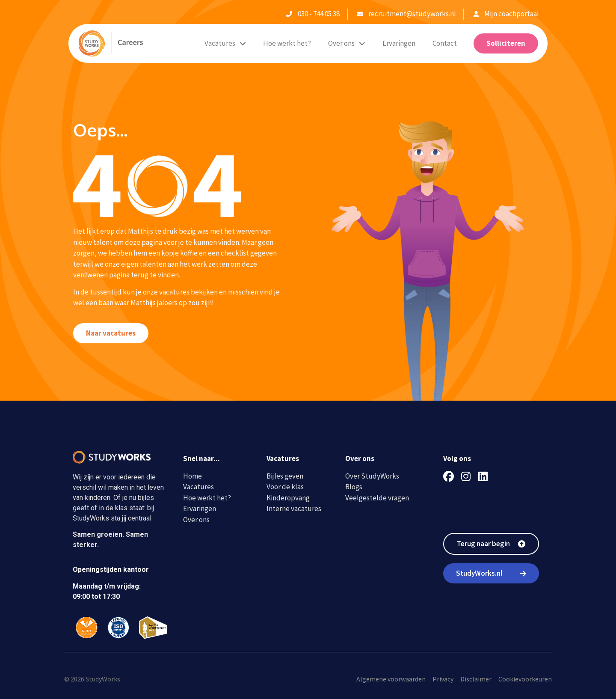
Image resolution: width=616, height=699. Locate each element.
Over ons (347, 43)
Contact (445, 43)
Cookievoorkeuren (525, 679)
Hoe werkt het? (287, 43)
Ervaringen (399, 43)
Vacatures (225, 43)
